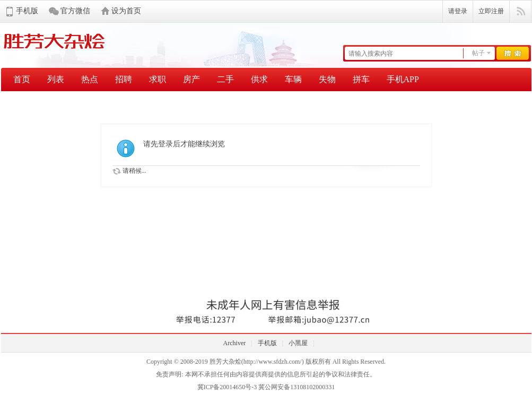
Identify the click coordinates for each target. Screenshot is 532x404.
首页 (22, 79)
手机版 (27, 11)
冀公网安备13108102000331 (296, 387)
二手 (225, 79)
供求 (259, 79)
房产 (191, 79)
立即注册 (491, 11)
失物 (327, 79)
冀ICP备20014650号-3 (227, 387)
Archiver (235, 343)
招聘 (124, 79)
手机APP (403, 79)
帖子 (478, 53)
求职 (158, 79)
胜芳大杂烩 (225, 362)
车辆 (293, 79)
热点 (90, 79)
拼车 (361, 79)
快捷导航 (521, 12)
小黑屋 (298, 343)
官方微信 (75, 11)
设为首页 (126, 11)
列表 (56, 79)
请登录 (458, 11)
